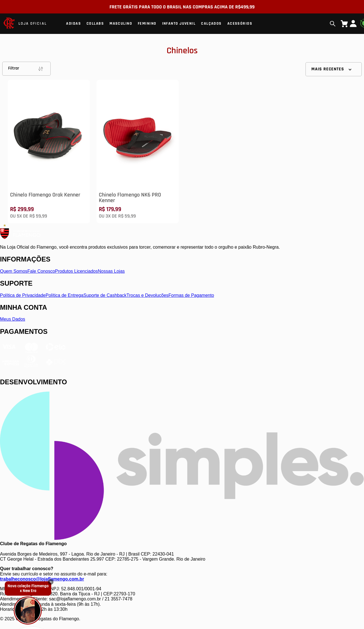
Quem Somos (14, 271)
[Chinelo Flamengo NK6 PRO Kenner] (138, 152)
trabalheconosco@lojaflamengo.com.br (42, 579)
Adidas (73, 24)
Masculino (121, 24)
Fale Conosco (41, 271)
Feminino (147, 24)
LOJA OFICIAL (33, 24)
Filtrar (26, 69)
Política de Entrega (65, 295)
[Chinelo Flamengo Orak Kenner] (49, 152)
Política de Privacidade (23, 295)
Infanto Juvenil (179, 24)
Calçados (211, 24)
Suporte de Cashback (105, 295)
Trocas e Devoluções (148, 295)
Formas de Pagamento (191, 295)
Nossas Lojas (111, 271)
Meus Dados (13, 319)
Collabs (95, 24)
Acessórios (240, 24)
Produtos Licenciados (77, 271)
